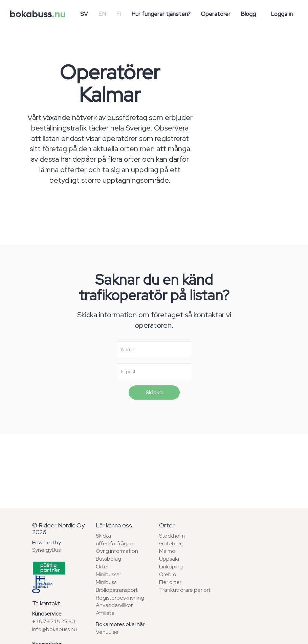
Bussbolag (108, 559)
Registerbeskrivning (120, 598)
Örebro (168, 574)
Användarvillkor (114, 605)
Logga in (282, 14)
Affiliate (105, 613)
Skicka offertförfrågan (115, 540)
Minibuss (106, 582)
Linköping (171, 567)
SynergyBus (46, 550)
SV (84, 14)
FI (119, 14)
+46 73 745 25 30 (54, 621)
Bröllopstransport (117, 590)
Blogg (248, 14)
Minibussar (108, 574)
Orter (102, 567)
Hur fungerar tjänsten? (161, 14)
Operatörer (216, 14)
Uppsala (169, 559)
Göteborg (171, 544)
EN (102, 14)
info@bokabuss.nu (54, 629)
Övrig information (117, 551)
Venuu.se (107, 632)
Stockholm (172, 536)
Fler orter (170, 582)
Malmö (167, 551)
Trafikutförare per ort (185, 590)
